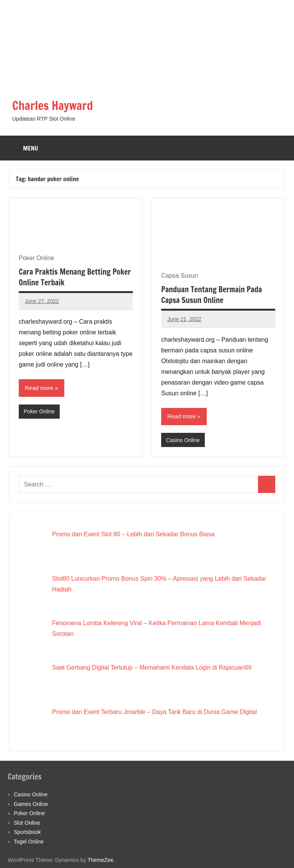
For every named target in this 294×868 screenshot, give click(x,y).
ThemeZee (101, 860)
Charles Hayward (54, 105)
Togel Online (29, 842)
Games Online (31, 804)
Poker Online (39, 411)
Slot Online (27, 823)
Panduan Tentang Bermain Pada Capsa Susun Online (212, 295)
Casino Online (183, 440)
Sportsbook (27, 832)
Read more (39, 388)
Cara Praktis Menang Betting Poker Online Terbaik (75, 277)
